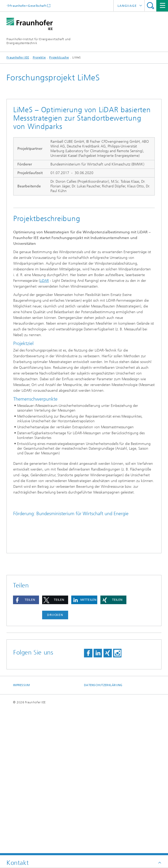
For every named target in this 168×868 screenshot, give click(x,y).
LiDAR (44, 281)
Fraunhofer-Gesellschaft (28, 6)
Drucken (55, 760)
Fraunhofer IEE (18, 57)
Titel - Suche (150, 6)
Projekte (39, 57)
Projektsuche (59, 57)
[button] (26, 745)
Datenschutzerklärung (103, 830)
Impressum (21, 830)
